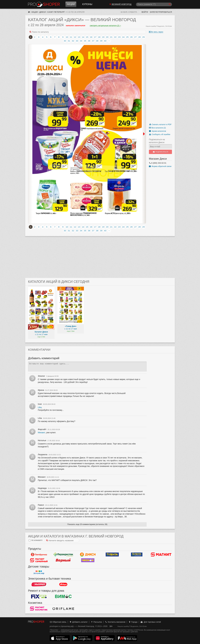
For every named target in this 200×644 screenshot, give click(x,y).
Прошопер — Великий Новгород (44, 4)
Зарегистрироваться (161, 12)
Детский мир (39, 572)
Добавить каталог (78, 622)
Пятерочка (39, 554)
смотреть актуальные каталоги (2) (105, 26)
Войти (145, 12)
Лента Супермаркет (137, 554)
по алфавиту (36, 540)
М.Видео (63, 584)
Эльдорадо (39, 584)
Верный (63, 560)
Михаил (41, 432)
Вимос (63, 596)
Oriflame (63, 608)
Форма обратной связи (160, 166)
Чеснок (88, 560)
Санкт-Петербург (56, 12)
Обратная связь (58, 622)
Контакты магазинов (115, 622)
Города (133, 622)
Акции (71, 4)
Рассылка (96, 622)
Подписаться (161, 152)
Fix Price (39, 596)
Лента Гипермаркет (112, 554)
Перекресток (63, 554)
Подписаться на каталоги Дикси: (157, 141)
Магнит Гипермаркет (39, 560)
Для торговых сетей (151, 622)
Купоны (87, 4)
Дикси (42, 12)
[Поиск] (154, 4)
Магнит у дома (161, 554)
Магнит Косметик (39, 608)
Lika (40, 407)
